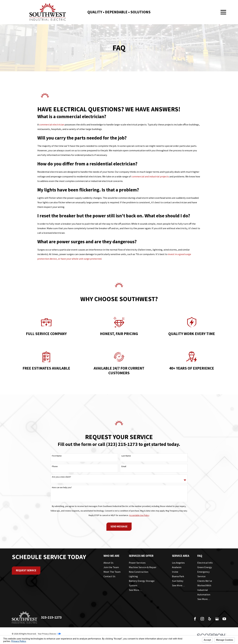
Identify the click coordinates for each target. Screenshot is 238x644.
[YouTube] (224, 619)
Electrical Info (205, 563)
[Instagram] (202, 619)
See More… (135, 590)
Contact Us (109, 576)
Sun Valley (178, 581)
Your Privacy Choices (49, 634)
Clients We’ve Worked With (205, 583)
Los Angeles (178, 563)
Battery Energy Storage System (142, 583)
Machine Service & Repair (143, 567)
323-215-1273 (51, 617)
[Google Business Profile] (217, 619)
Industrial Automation (204, 592)
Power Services (137, 563)
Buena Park (178, 576)
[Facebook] (195, 619)
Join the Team (111, 567)
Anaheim (177, 567)
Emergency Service (203, 574)
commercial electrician (52, 125)
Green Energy (205, 567)
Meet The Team (112, 572)
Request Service (26, 570)
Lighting (133, 576)
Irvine (175, 572)
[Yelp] (210, 619)
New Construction (139, 572)
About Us (108, 563)
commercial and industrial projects (150, 177)
